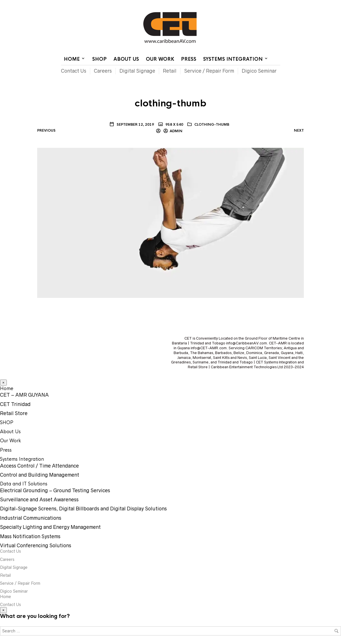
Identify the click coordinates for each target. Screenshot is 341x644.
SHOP (99, 59)
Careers (103, 71)
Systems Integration (233, 59)
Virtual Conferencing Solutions (36, 546)
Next (299, 131)
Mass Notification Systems (30, 536)
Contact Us (232, 4)
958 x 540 (174, 125)
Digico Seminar (259, 71)
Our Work (160, 59)
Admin (176, 131)
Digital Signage (137, 71)
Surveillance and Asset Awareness (39, 500)
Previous (46, 131)
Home (211, 4)
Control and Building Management (40, 475)
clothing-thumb (212, 125)
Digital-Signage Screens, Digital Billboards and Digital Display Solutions (83, 509)
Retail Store (14, 413)
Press (189, 59)
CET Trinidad (15, 404)
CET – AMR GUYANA (24, 395)
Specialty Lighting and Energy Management (50, 527)
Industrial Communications (31, 518)
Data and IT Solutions (24, 484)
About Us (126, 59)
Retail (170, 71)
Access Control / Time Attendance (39, 466)
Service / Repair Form (209, 71)
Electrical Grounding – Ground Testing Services (55, 491)
